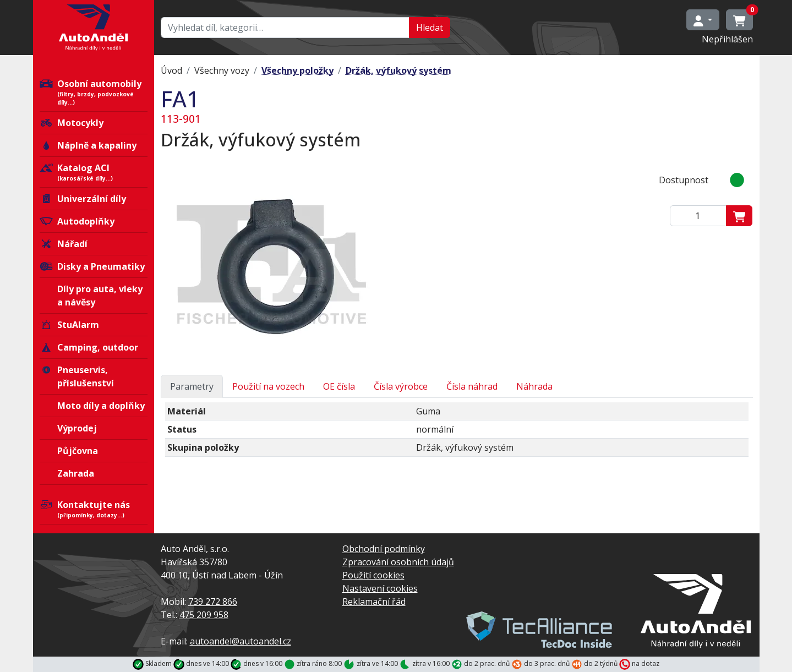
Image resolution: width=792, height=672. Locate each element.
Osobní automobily (94, 92)
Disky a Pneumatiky (92, 266)
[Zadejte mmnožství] (698, 216)
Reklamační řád (374, 602)
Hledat (430, 28)
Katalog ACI (94, 172)
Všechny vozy (222, 70)
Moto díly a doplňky (101, 406)
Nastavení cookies (380, 588)
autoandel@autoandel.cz (241, 641)
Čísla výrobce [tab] (401, 386)
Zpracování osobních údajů (398, 562)
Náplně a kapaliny (88, 145)
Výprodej (77, 428)
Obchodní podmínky (384, 549)
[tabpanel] (457, 434)
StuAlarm (69, 325)
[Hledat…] (285, 28)
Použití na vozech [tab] (268, 386)
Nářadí (64, 244)
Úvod (171, 70)
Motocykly (72, 123)
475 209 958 (204, 615)
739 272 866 (213, 602)
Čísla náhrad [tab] (472, 386)
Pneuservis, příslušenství (77, 376)
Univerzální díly (83, 199)
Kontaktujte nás (94, 509)
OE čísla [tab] (339, 386)
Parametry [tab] (192, 386)
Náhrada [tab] (534, 386)
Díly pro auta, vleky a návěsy (100, 296)
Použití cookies (373, 575)
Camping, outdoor (89, 347)
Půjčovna (78, 451)
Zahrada (76, 473)
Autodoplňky (77, 221)
